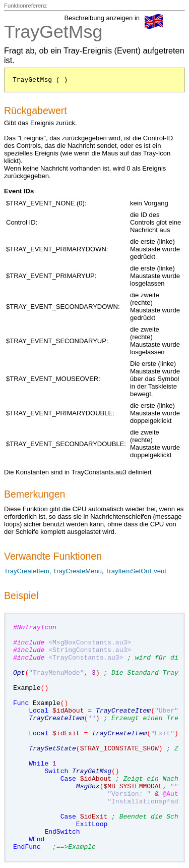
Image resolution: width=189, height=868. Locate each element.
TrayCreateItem (27, 571)
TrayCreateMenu (77, 571)
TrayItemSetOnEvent (136, 571)
